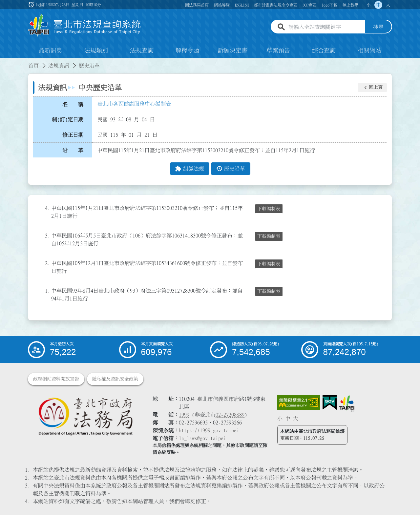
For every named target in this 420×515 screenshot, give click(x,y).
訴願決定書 (233, 51)
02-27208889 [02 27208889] (230, 415)
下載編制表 (269, 209)
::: (4, 62)
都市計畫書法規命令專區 (276, 5)
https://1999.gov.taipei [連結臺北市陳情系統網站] (209, 430)
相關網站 (369, 51)
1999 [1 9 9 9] (184, 415)
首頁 (33, 66)
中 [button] (378, 5)
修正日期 (73, 135)
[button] (372, 88)
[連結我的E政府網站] (330, 402)
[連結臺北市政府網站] (347, 403)
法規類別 (96, 51)
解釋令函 (187, 51)
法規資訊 (59, 66)
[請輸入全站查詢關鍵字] (325, 27)
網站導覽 (222, 5)
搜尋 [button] (378, 27)
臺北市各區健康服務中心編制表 (134, 104)
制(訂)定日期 (68, 120)
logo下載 (329, 5)
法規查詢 (142, 51)
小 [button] (368, 5)
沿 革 (73, 150)
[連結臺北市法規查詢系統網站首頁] (85, 25)
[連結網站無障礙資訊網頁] (299, 402)
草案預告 (278, 51)
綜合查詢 (324, 51)
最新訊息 (51, 51)
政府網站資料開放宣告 (56, 379)
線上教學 (350, 5)
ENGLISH (242, 5)
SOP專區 (309, 5)
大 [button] (388, 5)
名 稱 (73, 104)
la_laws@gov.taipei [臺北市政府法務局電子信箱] (202, 438)
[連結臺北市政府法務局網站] (85, 416)
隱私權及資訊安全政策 (115, 379)
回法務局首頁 (197, 5)
